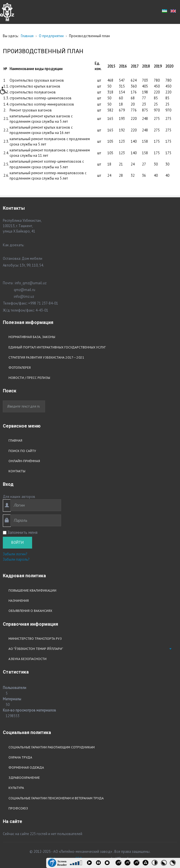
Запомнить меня (22, 532)
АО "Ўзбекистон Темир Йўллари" (36, 649)
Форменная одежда (26, 767)
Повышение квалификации (32, 590)
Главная (15, 440)
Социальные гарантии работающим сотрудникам (52, 747)
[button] (5, 92)
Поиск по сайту (22, 451)
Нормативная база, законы (32, 337)
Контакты (17, 471)
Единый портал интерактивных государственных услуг (57, 347)
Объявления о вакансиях (30, 611)
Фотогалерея (20, 367)
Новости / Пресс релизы (29, 378)
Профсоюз (18, 808)
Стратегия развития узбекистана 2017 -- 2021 (46, 357)
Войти (17, 542)
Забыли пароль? (16, 559)
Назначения (19, 600)
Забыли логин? (15, 554)
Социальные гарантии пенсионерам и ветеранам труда (56, 798)
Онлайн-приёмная (24, 461)
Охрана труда (20, 757)
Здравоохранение (24, 778)
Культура (16, 788)
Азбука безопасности (27, 659)
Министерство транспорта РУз (35, 638)
